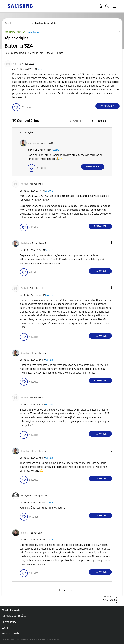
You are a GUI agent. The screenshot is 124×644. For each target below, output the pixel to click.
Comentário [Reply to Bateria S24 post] (107, 106)
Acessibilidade (11, 610)
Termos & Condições (14, 616)
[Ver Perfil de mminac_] (25, 533)
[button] (114, 63)
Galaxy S (41, 69)
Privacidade (9, 622)
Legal (5, 628)
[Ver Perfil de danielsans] (34, 143)
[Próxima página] (103, 121)
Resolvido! (34, 32)
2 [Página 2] (92, 121)
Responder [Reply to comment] (93, 167)
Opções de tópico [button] (114, 32)
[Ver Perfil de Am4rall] (17, 64)
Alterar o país (10, 634)
